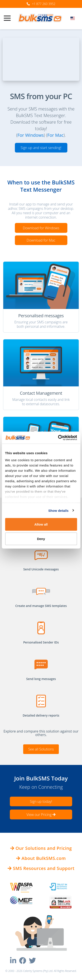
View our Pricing (41, 815)
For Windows (31, 135)
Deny (41, 539)
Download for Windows (41, 228)
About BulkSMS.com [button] (41, 858)
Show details (58, 510)
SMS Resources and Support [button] (41, 868)
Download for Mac (41, 240)
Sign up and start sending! (41, 148)
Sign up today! (41, 801)
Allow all (41, 524)
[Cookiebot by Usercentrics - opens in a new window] (58, 438)
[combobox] (74, 19)
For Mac (55, 135)
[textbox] (74, 18)
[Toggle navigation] (9, 19)
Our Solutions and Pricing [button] (41, 848)
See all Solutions (41, 749)
